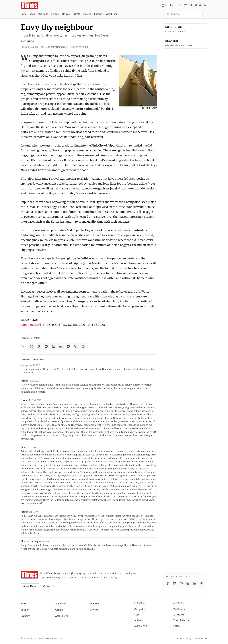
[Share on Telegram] (68, 346)
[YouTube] (190, 6)
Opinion (66, 14)
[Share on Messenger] (46, 346)
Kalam (37, 338)
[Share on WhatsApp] (61, 346)
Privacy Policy (184, 639)
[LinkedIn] (200, 6)
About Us (30, 586)
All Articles (179, 615)
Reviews (87, 14)
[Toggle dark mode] (206, 14)
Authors (138, 620)
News (32, 14)
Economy (99, 14)
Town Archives (181, 620)
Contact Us (49, 586)
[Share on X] (31, 346)
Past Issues (179, 609)
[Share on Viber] (76, 346)
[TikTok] (205, 6)
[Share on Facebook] (39, 346)
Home (24, 14)
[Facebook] (181, 6)
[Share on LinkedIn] (54, 346)
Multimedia (43, 14)
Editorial (55, 14)
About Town (112, 14)
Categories (140, 609)
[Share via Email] (83, 346)
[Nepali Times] (29, 575)
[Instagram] (195, 6)
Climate (76, 14)
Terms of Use (201, 639)
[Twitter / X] (185, 6)
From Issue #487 (63, 47)
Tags (137, 615)
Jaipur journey (30, 325)
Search (177, 626)
